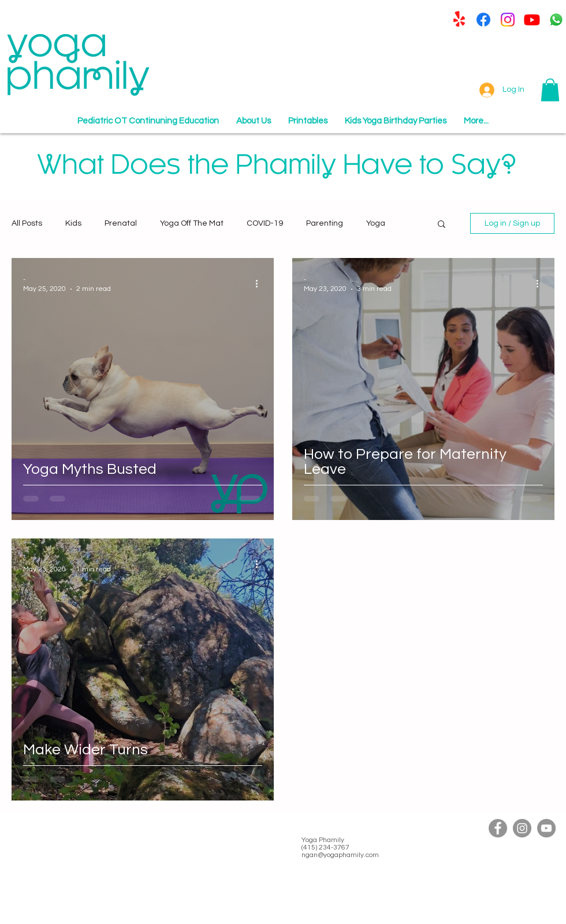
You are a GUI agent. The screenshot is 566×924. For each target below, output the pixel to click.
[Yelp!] (459, 20)
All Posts (27, 223)
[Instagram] (508, 20)
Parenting (325, 223)
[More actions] (260, 283)
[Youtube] (532, 20)
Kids (73, 223)
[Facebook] (483, 20)
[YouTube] (546, 828)
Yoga (376, 223)
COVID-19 (265, 223)
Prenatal (121, 223)
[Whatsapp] (556, 20)
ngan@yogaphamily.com (340, 855)
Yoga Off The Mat (192, 223)
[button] (550, 90)
